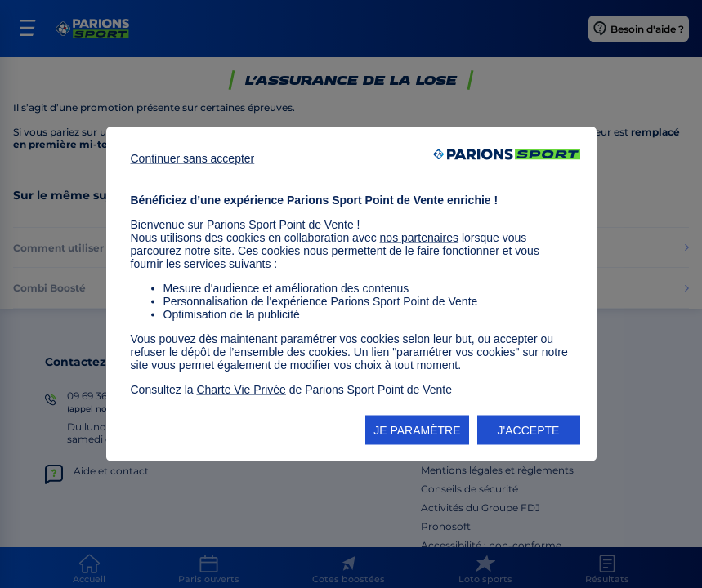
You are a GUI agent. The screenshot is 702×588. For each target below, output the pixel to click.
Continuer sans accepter (193, 158)
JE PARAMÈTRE (417, 430)
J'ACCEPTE (529, 430)
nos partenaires (420, 238)
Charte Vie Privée (241, 390)
